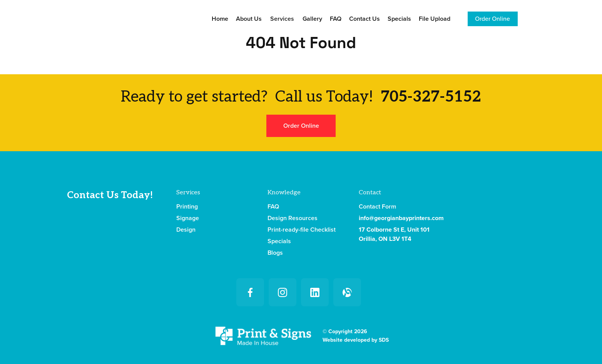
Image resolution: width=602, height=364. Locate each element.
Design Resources (293, 218)
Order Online (492, 19)
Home (220, 19)
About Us (249, 19)
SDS (384, 340)
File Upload (435, 19)
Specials (399, 19)
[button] (282, 19)
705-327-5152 (431, 97)
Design (186, 230)
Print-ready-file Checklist (302, 230)
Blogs (275, 253)
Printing (187, 207)
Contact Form (377, 207)
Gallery (312, 19)
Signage (188, 218)
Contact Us (365, 19)
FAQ (336, 19)
